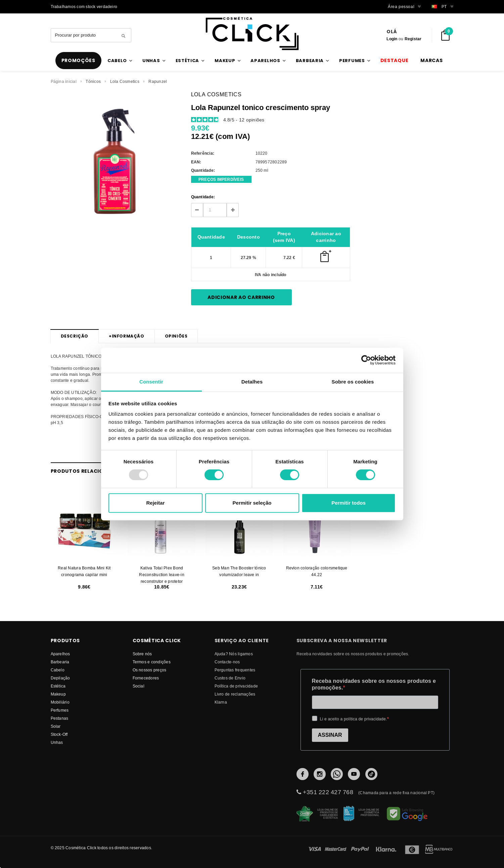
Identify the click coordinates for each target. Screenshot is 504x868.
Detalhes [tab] (252, 382)
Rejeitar (155, 503)
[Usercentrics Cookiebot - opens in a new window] (366, 360)
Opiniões (176, 336)
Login (392, 39)
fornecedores (146, 678)
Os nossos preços (150, 670)
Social (139, 686)
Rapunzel (158, 81)
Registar (413, 39)
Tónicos (93, 81)
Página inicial (64, 81)
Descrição (75, 336)
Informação (127, 336)
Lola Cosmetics (125, 81)
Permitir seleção (252, 503)
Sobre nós (142, 654)
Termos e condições (152, 662)
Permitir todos (349, 503)
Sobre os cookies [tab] (353, 382)
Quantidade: (203, 197)
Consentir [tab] (151, 382)
